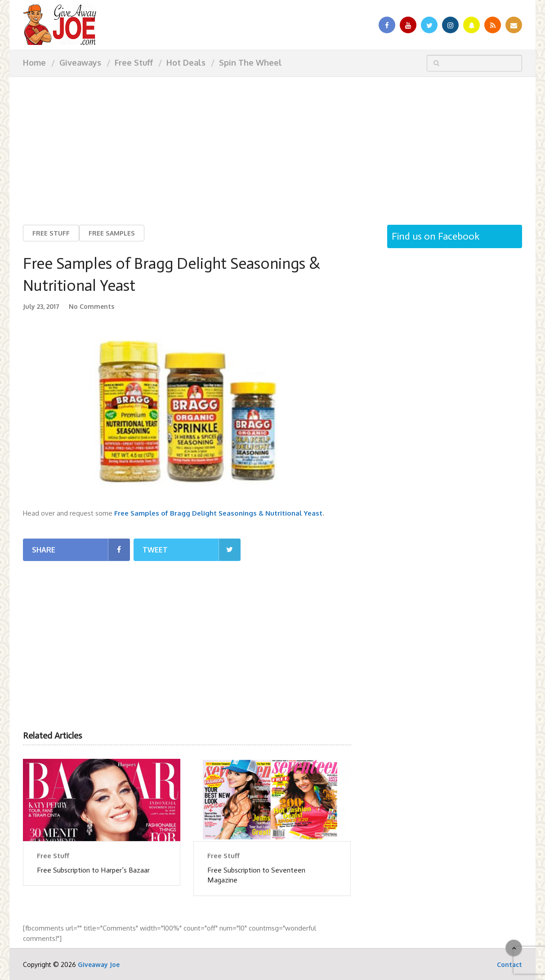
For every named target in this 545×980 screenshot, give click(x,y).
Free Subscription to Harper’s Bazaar (93, 870)
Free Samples (112, 233)
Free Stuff (134, 62)
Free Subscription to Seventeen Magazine (256, 875)
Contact (509, 964)
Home (34, 62)
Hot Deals (186, 62)
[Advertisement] (272, 144)
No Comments (92, 307)
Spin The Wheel (250, 62)
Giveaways (80, 62)
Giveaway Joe (99, 964)
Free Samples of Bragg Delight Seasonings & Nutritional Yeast (218, 513)
